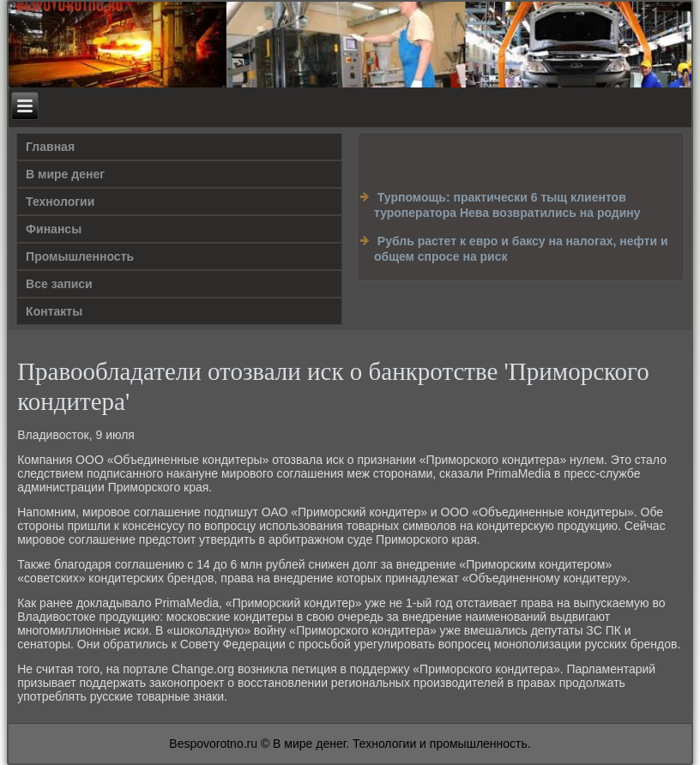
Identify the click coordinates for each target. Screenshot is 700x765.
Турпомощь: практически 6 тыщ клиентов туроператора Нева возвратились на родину (507, 205)
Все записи (59, 284)
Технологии (60, 202)
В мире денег (65, 174)
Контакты (54, 311)
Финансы (54, 229)
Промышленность (80, 256)
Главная (50, 147)
